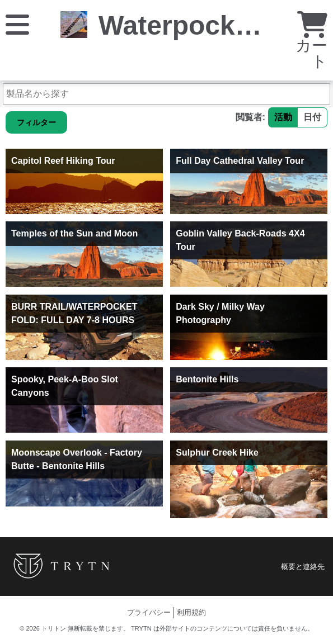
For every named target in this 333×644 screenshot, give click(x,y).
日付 (312, 117)
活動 (283, 117)
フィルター (36, 122)
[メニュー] (17, 24)
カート (311, 42)
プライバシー (149, 612)
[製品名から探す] (166, 94)
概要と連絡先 (303, 567)
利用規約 (191, 612)
